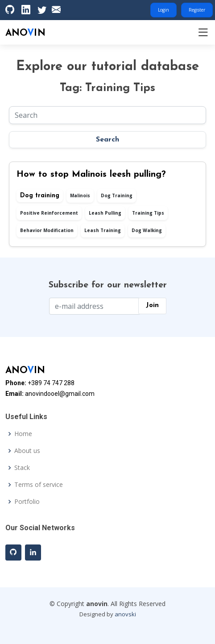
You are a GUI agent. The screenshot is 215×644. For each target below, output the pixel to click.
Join (152, 305)
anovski (125, 614)
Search (107, 140)
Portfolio (27, 502)
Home (23, 434)
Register (197, 10)
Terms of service (39, 485)
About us (27, 451)
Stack (22, 468)
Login (163, 10)
